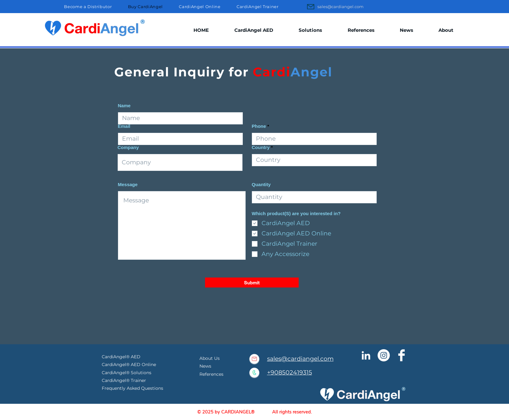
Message (128, 184)
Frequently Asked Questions (132, 388)
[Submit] (252, 282)
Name (124, 106)
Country (261, 147)
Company (128, 147)
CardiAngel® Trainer (124, 380)
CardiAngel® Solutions (127, 373)
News (205, 366)
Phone (259, 126)
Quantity (261, 184)
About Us (210, 358)
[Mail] (311, 7)
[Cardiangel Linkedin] (366, 355)
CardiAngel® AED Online (130, 364)
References (211, 374)
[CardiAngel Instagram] (384, 355)
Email (124, 126)
